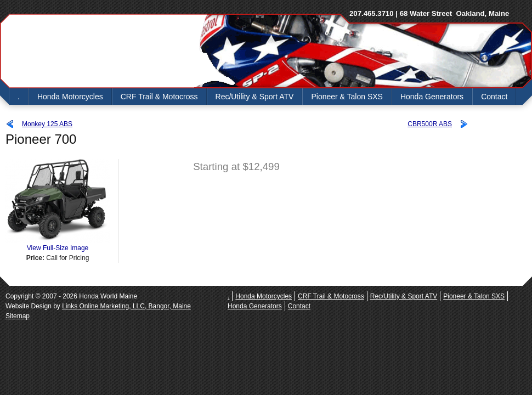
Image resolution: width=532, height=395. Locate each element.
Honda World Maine (99, 51)
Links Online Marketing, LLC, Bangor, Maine (126, 306)
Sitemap (18, 316)
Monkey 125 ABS (47, 124)
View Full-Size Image (58, 244)
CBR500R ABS (430, 124)
